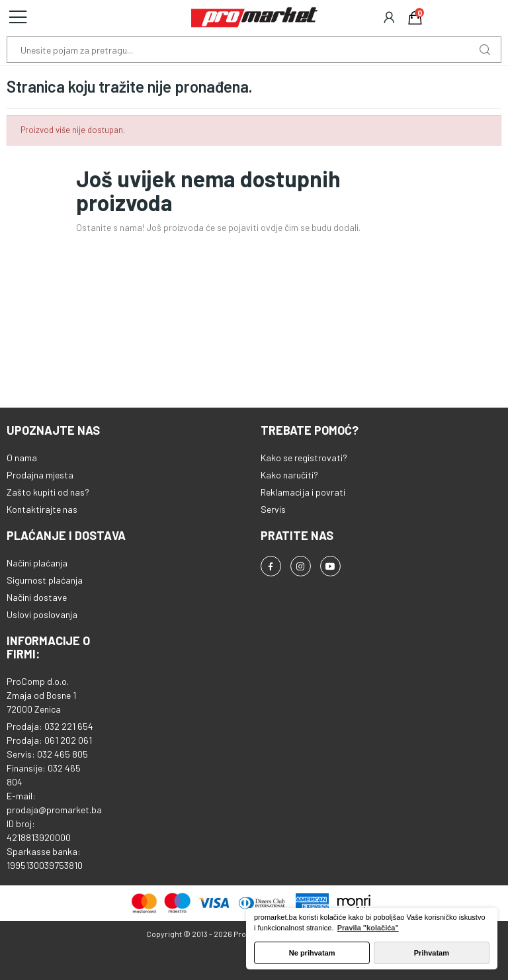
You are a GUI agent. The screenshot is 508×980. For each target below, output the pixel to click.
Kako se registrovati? (304, 458)
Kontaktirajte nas (42, 509)
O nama (22, 458)
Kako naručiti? (289, 475)
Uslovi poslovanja (42, 614)
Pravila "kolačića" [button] (368, 928)
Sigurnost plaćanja (45, 580)
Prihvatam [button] (432, 953)
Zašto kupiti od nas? (48, 492)
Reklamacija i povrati (303, 492)
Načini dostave (37, 597)
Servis (273, 509)
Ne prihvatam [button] (312, 953)
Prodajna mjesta (40, 475)
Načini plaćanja (37, 563)
